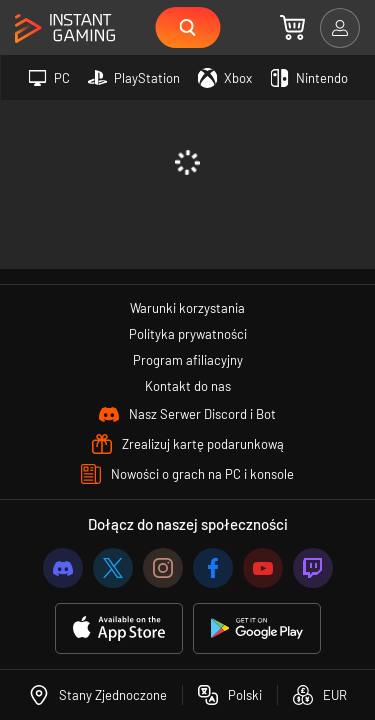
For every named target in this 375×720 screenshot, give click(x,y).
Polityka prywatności (188, 334)
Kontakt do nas (188, 386)
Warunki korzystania (187, 308)
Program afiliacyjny (188, 360)
